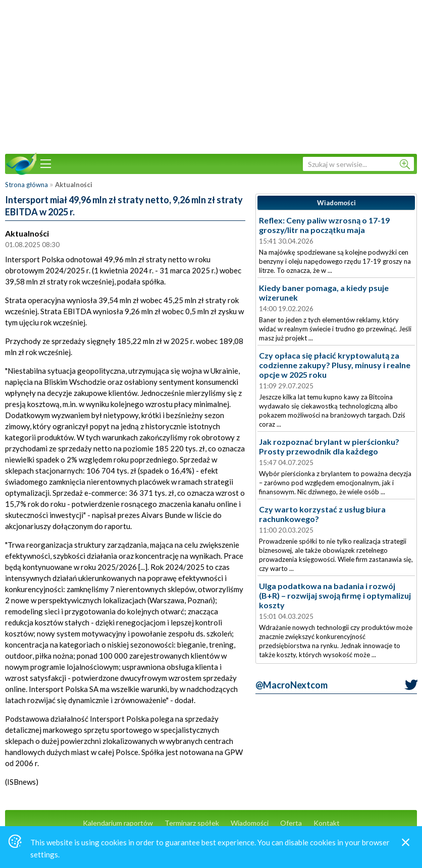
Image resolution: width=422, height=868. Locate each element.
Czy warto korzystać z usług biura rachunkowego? (322, 514)
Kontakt (327, 823)
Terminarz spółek (192, 823)
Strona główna (27, 185)
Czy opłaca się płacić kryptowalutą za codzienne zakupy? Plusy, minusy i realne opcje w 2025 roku (335, 365)
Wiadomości (250, 823)
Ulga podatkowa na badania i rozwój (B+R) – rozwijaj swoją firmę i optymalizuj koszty (335, 595)
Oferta (291, 823)
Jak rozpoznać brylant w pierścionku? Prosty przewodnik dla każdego (329, 446)
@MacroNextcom (292, 685)
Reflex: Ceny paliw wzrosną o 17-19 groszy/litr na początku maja (324, 225)
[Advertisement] (211, 76)
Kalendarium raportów (118, 823)
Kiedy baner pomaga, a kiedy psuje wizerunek (324, 293)
